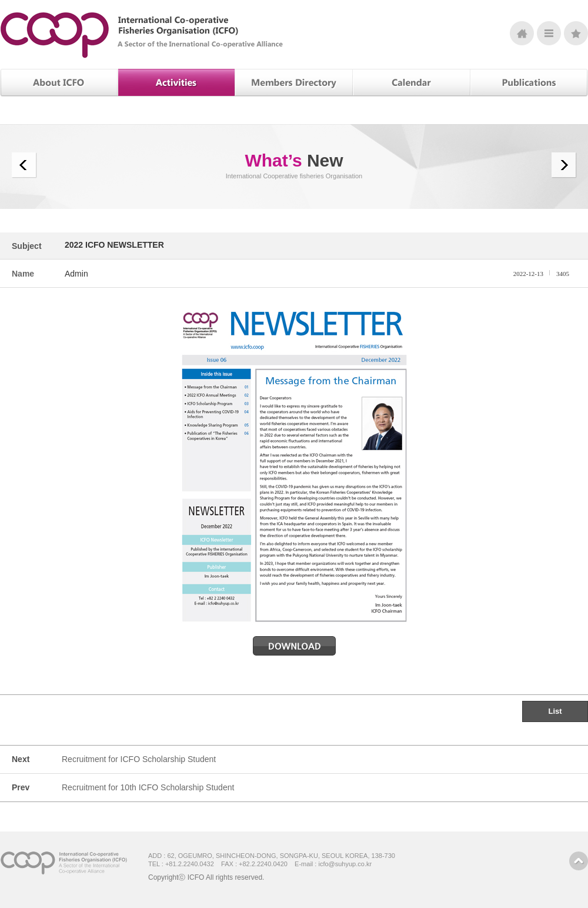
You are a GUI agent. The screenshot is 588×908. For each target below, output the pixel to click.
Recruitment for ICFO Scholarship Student (139, 759)
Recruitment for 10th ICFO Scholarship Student (148, 787)
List (555, 711)
